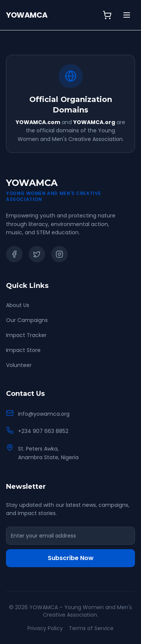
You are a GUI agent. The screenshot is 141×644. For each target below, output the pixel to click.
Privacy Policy (45, 628)
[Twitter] (37, 254)
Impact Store (23, 350)
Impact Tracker (26, 335)
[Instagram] (59, 254)
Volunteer (19, 365)
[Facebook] (14, 254)
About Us (18, 305)
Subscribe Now (71, 558)
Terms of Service (91, 628)
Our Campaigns (27, 320)
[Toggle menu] (127, 15)
